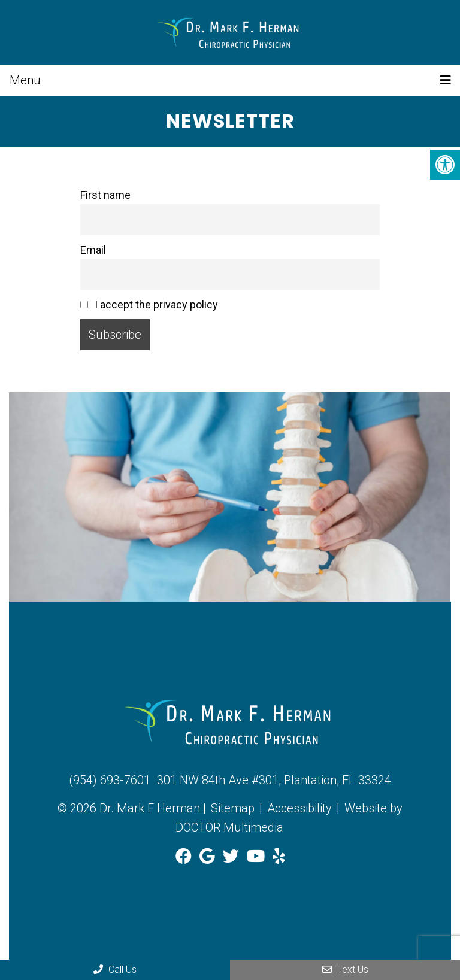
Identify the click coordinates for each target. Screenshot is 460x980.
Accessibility (299, 808)
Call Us (115, 970)
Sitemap (233, 808)
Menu (25, 80)
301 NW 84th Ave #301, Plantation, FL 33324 (274, 780)
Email (93, 250)
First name (105, 195)
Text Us (345, 970)
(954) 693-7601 (110, 780)
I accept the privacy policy (149, 304)
